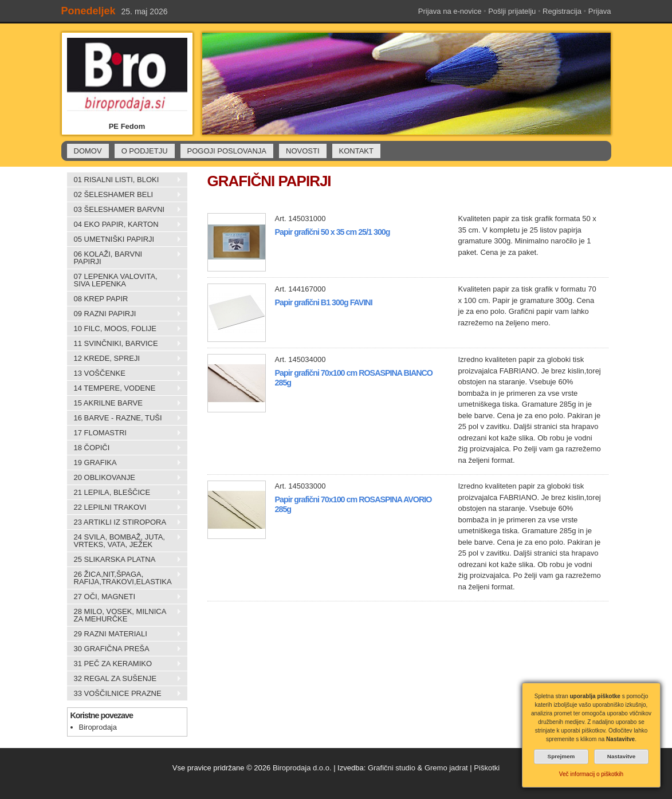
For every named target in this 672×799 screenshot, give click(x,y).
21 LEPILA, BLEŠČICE (124, 493)
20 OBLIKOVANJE (124, 478)
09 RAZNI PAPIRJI (124, 314)
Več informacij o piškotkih (591, 774)
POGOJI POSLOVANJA (227, 151)
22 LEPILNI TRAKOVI (124, 507)
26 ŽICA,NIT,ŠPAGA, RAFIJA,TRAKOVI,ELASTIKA (124, 578)
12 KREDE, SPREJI (124, 359)
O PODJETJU (145, 151)
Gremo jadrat (446, 768)
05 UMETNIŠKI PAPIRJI (124, 239)
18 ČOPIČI (124, 448)
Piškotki (487, 768)
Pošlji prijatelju (512, 11)
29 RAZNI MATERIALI (124, 634)
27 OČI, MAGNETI (124, 597)
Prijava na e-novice (450, 11)
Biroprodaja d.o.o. (302, 768)
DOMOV (88, 151)
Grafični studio (392, 768)
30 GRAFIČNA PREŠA (124, 649)
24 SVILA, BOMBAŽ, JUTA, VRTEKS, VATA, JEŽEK (124, 541)
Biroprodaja (98, 727)
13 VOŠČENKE (124, 373)
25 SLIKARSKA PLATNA (124, 560)
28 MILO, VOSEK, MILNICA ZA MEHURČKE (124, 615)
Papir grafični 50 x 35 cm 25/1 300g (333, 232)
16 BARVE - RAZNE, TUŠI (124, 418)
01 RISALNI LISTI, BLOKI (124, 180)
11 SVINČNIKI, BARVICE (124, 344)
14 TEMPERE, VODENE (124, 388)
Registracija (562, 11)
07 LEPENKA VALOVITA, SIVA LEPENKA (124, 280)
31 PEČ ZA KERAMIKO (124, 664)
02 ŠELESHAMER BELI (124, 195)
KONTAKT (356, 151)
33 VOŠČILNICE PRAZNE (124, 694)
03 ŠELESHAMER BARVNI (124, 210)
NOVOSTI (303, 151)
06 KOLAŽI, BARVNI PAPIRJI (124, 258)
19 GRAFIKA (124, 463)
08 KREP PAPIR (124, 299)
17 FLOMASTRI (124, 433)
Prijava (600, 11)
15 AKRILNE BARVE (124, 403)
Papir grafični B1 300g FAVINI (324, 302)
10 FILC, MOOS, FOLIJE (124, 329)
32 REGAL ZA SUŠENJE (124, 679)
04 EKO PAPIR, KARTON (124, 225)
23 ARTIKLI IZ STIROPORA (124, 522)
